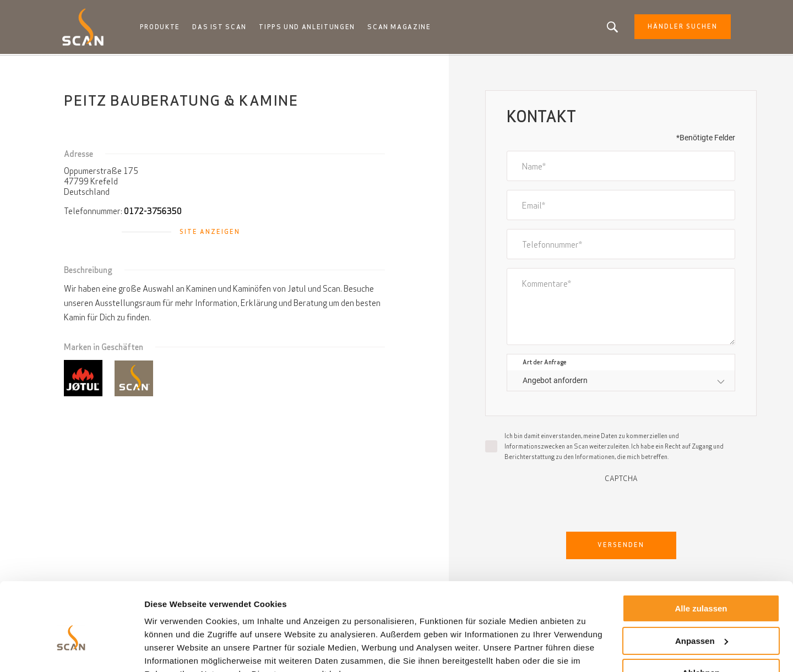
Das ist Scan (223, 28)
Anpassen (702, 586)
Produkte (164, 28)
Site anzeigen (210, 233)
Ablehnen (701, 619)
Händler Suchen (679, 28)
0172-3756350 (153, 212)
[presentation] (621, 505)
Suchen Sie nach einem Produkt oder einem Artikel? (609, 28)
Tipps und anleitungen (310, 28)
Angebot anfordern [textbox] (555, 381)
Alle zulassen (701, 554)
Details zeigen (172, 650)
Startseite (81, 66)
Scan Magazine (402, 28)
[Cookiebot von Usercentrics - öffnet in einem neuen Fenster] (71, 651)
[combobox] (621, 382)
